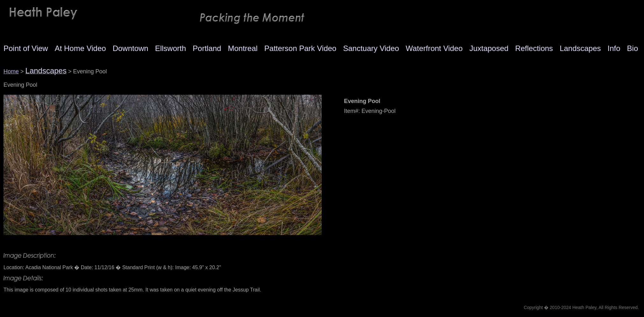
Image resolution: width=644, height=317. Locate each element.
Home (11, 71)
